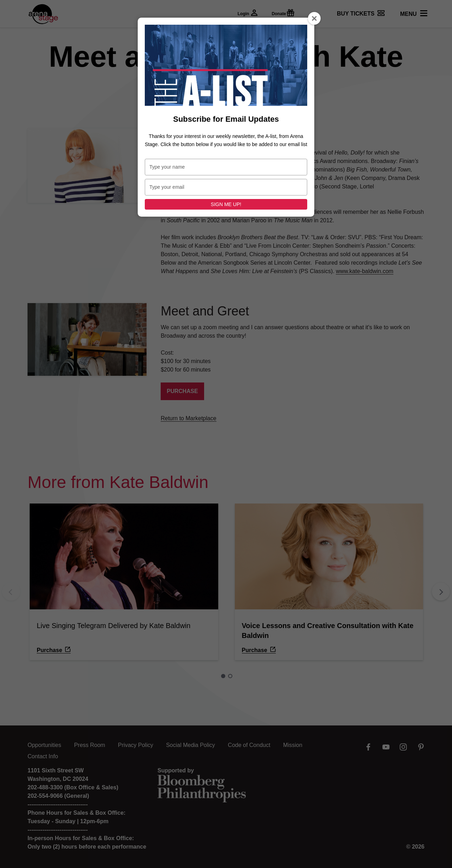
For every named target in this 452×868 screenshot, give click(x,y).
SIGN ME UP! (226, 204)
